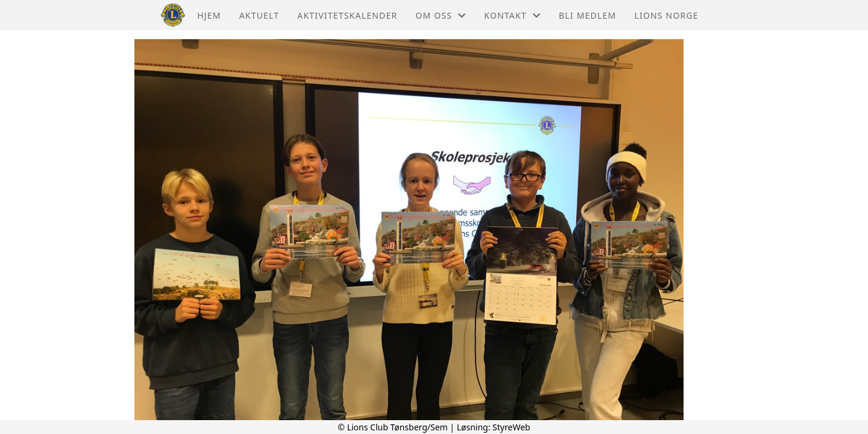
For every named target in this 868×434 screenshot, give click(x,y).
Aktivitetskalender (347, 15)
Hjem (209, 15)
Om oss (441, 15)
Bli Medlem (587, 15)
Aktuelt (259, 15)
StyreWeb (511, 427)
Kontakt (512, 15)
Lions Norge (666, 15)
